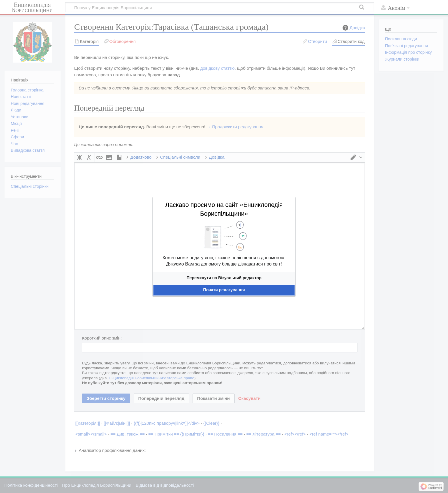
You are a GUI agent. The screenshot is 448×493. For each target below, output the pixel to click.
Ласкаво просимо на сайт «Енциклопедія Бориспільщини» (224, 209)
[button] (224, 278)
